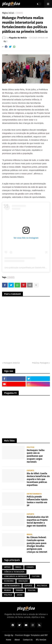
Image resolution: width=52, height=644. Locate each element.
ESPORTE (28, 586)
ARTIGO (7, 567)
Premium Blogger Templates (28, 635)
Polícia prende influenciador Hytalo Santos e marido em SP (37, 501)
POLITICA (8, 595)
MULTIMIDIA (42, 586)
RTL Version (41, 640)
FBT (46, 635)
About (17, 640)
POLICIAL (32, 590)
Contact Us (28, 640)
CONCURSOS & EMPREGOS (16, 576)
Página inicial (8, 13)
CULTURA (36, 576)
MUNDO (8, 590)
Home (9, 640)
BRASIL (18, 567)
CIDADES (19, 13)
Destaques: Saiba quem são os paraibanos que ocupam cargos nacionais (36, 456)
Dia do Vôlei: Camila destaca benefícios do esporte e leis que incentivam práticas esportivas (38, 479)
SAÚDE (20, 595)
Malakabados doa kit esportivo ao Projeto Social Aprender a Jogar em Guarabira (38, 521)
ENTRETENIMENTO (12, 586)
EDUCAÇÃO (23, 581)
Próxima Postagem (40, 363)
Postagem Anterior (12, 363)
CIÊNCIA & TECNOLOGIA (14, 572)
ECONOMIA (9, 581)
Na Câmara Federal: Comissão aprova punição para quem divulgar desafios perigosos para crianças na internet (37, 545)
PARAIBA (19, 590)
